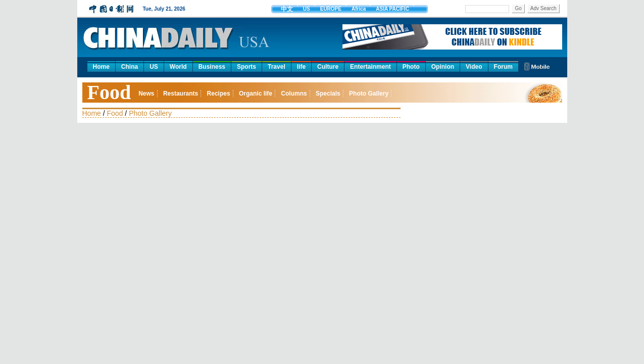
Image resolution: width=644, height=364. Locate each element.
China (130, 67)
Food (109, 92)
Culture (328, 67)
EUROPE (331, 9)
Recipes (219, 94)
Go (518, 8)
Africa (359, 9)
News (146, 94)
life (301, 67)
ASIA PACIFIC (392, 9)
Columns (294, 94)
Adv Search (543, 8)
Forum (503, 67)
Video (474, 67)
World (178, 67)
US (307, 9)
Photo (411, 67)
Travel (277, 67)
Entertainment (370, 67)
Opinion (443, 67)
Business (212, 67)
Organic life (256, 94)
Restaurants (181, 94)
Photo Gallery (369, 94)
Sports (246, 67)
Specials (328, 94)
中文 (287, 9)
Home (101, 67)
